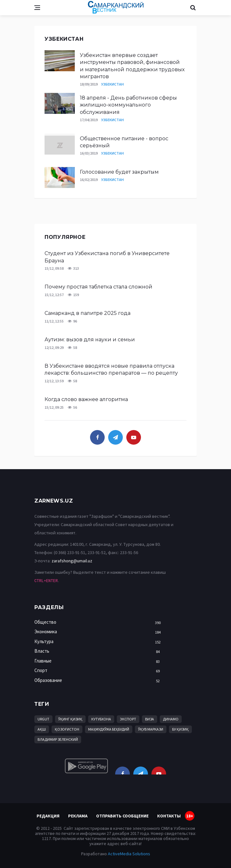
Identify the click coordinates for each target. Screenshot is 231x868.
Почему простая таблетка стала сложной (98, 287)
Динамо (171, 719)
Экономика (99, 632)
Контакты (169, 816)
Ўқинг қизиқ (70, 719)
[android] (86, 766)
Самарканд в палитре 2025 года (87, 313)
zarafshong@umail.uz (72, 561)
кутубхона (101, 719)
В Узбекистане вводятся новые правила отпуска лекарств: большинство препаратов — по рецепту (111, 369)
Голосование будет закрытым (119, 172)
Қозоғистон (67, 729)
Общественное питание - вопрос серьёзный (124, 142)
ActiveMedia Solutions (129, 854)
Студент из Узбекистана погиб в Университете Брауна (107, 257)
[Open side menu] (37, 8)
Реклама (78, 816)
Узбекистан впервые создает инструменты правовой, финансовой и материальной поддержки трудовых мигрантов (132, 66)
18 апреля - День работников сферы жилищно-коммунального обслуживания (128, 105)
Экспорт (128, 719)
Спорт (99, 671)
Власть (99, 651)
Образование (99, 681)
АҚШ (42, 729)
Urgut (43, 719)
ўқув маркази (151, 729)
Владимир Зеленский (58, 739)
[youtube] (134, 437)
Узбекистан (112, 84)
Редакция (48, 816)
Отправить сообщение (122, 816)
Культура (99, 642)
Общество (99, 622)
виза (150, 719)
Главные (99, 661)
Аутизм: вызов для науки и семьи (90, 340)
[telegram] (115, 437)
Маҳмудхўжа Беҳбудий (109, 729)
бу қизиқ (180, 729)
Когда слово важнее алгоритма (86, 399)
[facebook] (97, 437)
